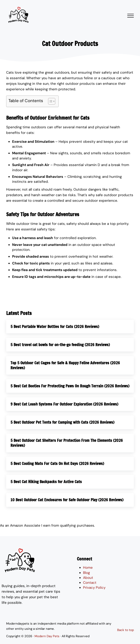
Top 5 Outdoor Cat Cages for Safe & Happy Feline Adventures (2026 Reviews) (65, 366)
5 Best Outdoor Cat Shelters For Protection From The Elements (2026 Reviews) (67, 448)
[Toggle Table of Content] (50, 101)
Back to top (126, 630)
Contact (90, 583)
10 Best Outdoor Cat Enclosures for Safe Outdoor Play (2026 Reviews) (67, 505)
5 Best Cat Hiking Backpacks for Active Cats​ (47, 487)
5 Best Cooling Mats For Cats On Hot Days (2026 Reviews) (57, 469)
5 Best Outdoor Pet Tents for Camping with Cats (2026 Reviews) (63, 428)
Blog (87, 573)
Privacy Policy (94, 588)
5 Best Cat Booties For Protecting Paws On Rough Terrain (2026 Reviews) (63, 389)
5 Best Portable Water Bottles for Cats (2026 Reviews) (55, 327)
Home (88, 568)
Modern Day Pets (47, 636)
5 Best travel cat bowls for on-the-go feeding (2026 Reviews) (61, 345)
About (88, 578)
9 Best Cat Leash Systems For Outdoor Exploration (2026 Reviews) (65, 409)
